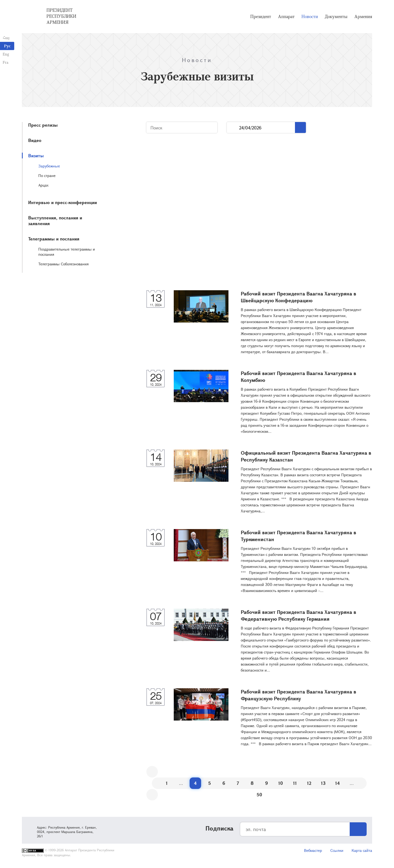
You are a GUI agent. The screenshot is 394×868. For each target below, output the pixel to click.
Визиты (36, 156)
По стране (47, 175)
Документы (336, 16)
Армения (363, 16)
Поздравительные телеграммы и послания (67, 252)
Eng (6, 54)
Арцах (43, 185)
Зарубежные (49, 166)
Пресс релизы (43, 125)
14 (337, 783)
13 (323, 783)
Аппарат (286, 16)
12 (309, 783)
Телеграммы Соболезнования (63, 264)
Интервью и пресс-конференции (63, 202)
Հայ (6, 38)
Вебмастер (313, 850)
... (233, 128)
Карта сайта (362, 850)
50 (259, 795)
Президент (261, 16)
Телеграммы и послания (54, 239)
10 (281, 783)
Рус (7, 46)
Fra (6, 62)
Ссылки (337, 850)
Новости (310, 16)
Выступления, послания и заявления (55, 220)
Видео (35, 140)
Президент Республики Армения (61, 16)
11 (295, 783)
